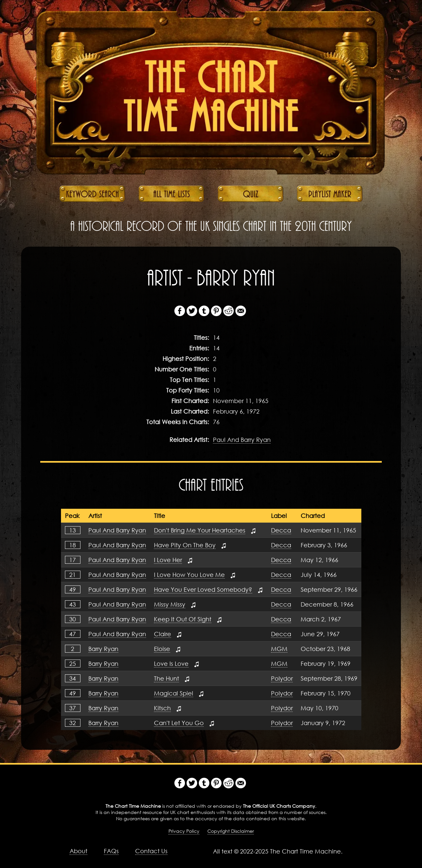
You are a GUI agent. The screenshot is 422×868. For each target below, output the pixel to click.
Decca (281, 530)
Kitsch (162, 708)
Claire (163, 634)
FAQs (111, 851)
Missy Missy (170, 604)
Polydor (282, 678)
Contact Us (151, 851)
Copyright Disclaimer (231, 831)
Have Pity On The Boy (185, 545)
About (78, 851)
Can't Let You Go (179, 723)
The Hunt (166, 678)
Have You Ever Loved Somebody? (203, 589)
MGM (279, 649)
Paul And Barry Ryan (242, 440)
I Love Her (168, 560)
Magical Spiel (174, 693)
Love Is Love (171, 664)
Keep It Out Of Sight (183, 619)
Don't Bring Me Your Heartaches (200, 530)
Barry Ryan (103, 649)
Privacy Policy (184, 831)
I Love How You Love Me (189, 575)
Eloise (162, 649)
